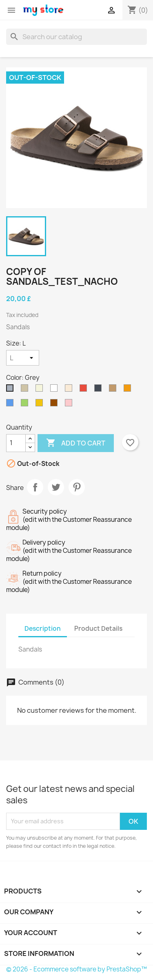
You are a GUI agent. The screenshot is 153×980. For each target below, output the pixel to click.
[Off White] (70, 390)
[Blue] (11, 405)
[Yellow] (41, 405)
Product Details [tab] (98, 629)
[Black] (100, 390)
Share (35, 487)
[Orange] (129, 390)
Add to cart (76, 443)
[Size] (23, 358)
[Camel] (114, 390)
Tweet (56, 487)
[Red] (85, 390)
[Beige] (41, 390)
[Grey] (11, 390)
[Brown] (55, 405)
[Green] (26, 405)
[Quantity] (16, 443)
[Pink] (70, 405)
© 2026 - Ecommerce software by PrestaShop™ (76, 969)
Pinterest (77, 487)
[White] (55, 390)
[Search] (76, 37)
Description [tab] (43, 629)
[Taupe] (26, 390)
